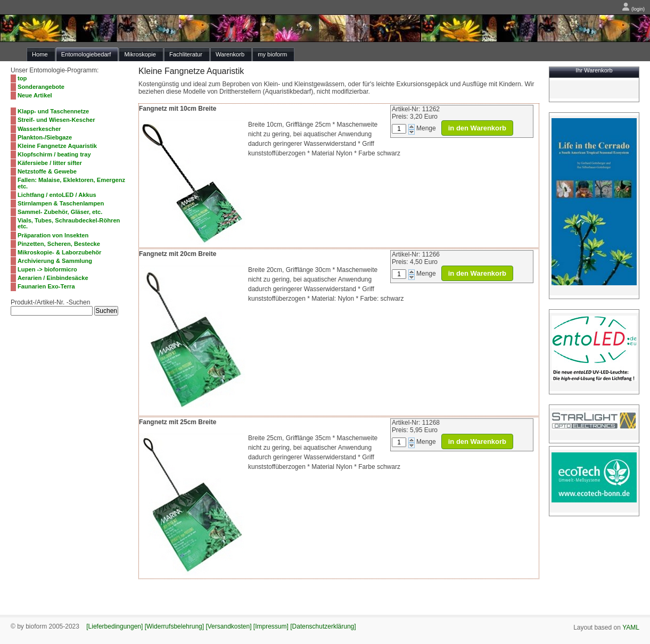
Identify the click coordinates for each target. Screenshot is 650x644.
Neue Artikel (35, 95)
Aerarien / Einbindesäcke (53, 278)
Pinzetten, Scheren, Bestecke (59, 244)
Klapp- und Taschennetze (53, 111)
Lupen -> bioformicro (47, 269)
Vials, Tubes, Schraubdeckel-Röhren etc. (69, 223)
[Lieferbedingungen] (114, 626)
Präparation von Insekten (53, 235)
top (22, 78)
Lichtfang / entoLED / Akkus (57, 195)
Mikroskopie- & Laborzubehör (59, 252)
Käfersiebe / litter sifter (50, 163)
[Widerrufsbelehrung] (174, 626)
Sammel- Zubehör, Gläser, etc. (60, 212)
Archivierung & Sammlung (55, 261)
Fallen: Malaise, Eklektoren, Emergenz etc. (71, 183)
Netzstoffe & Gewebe (47, 171)
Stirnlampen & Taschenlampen (61, 203)
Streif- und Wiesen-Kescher (56, 120)
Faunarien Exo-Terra (46, 286)
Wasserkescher (39, 129)
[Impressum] (271, 626)
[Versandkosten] (228, 626)
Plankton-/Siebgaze (45, 137)
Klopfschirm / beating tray (54, 154)
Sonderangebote (41, 87)
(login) (633, 9)
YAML (631, 628)
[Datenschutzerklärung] (323, 626)
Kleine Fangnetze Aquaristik (57, 146)
